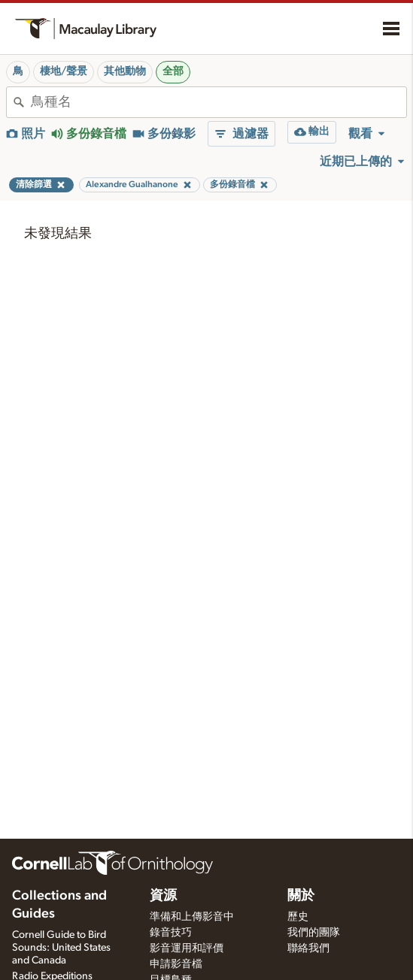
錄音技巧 (171, 933)
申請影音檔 (176, 964)
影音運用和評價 (187, 948)
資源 (163, 896)
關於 (301, 896)
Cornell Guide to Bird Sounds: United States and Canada (61, 948)
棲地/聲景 (64, 71)
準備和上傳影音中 (192, 917)
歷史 (298, 917)
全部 (173, 71)
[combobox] (219, 102)
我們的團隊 (314, 933)
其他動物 (125, 71)
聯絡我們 (308, 948)
